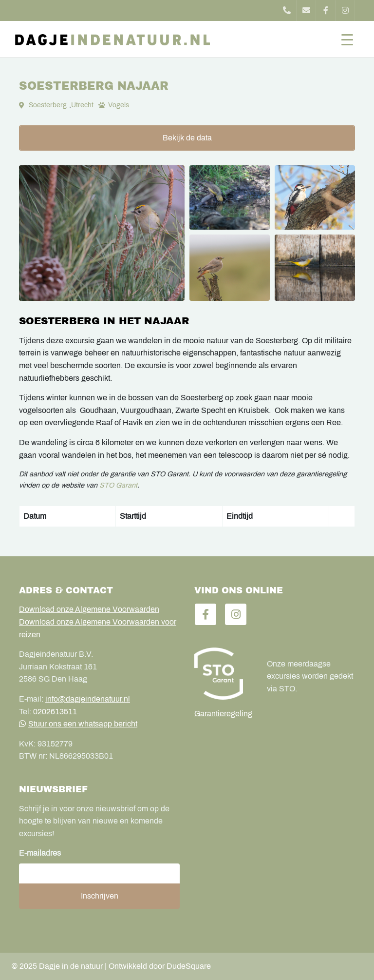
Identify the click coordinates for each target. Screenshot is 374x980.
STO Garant (118, 485)
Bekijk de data (187, 138)
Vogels (119, 105)
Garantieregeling (223, 714)
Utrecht (82, 105)
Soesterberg (48, 105)
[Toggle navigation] (347, 39)
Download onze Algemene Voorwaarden (89, 609)
